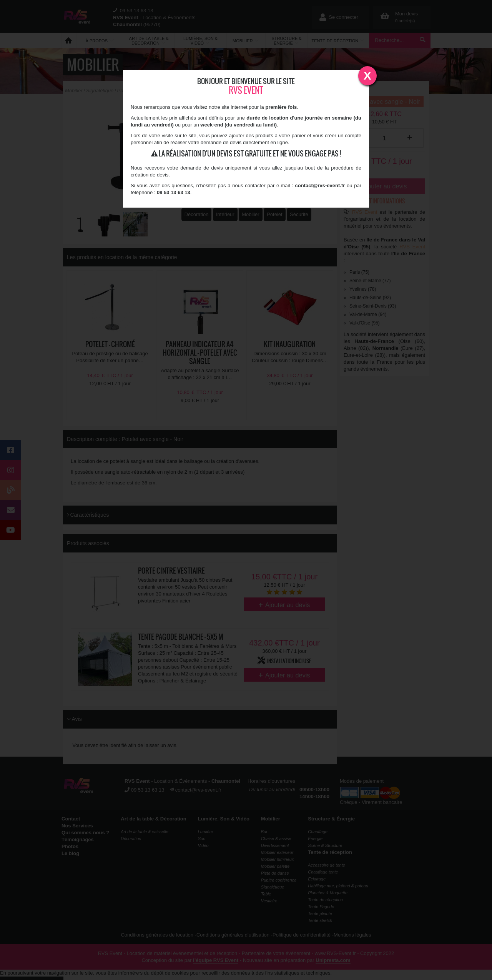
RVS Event (246, 90)
